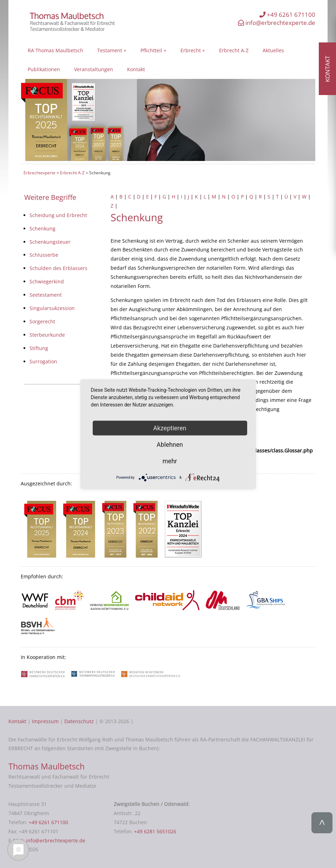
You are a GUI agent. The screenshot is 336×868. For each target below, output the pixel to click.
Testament (110, 50)
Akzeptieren (170, 428)
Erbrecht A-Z (234, 50)
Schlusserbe (44, 255)
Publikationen (44, 69)
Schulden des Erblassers (58, 268)
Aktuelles (273, 50)
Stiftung (39, 348)
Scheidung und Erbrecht (58, 215)
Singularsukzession (52, 308)
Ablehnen (170, 444)
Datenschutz (79, 721)
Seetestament (46, 295)
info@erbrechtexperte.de (277, 23)
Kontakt (136, 69)
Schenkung (42, 228)
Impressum (45, 721)
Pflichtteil (151, 50)
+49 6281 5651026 (155, 831)
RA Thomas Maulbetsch (55, 50)
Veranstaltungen (94, 69)
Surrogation (43, 361)
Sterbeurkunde (47, 335)
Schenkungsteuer (50, 242)
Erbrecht (191, 50)
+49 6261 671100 (287, 15)
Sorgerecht (42, 321)
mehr (170, 461)
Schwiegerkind (47, 281)
